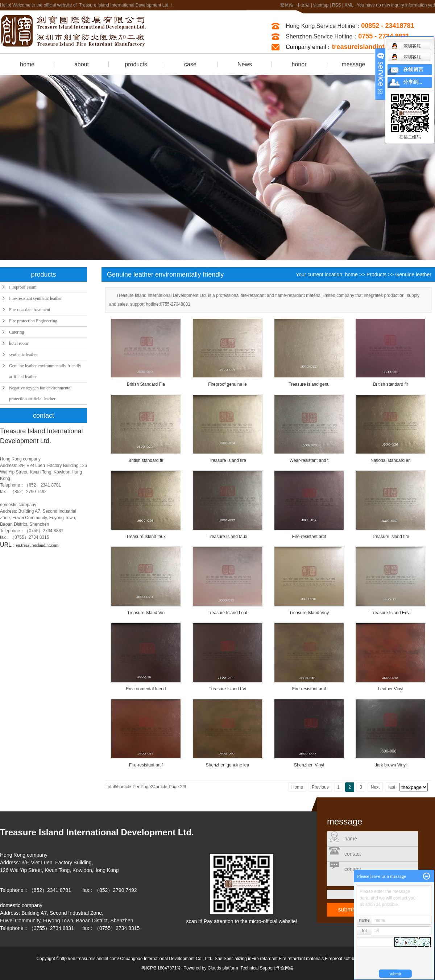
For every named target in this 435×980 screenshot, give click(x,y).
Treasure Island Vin (146, 613)
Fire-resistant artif (309, 537)
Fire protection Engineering (33, 321)
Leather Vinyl (391, 689)
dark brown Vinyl (391, 765)
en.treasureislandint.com (37, 545)
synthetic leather (23, 355)
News (245, 64)
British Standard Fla (146, 384)
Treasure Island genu (309, 384)
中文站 (303, 5)
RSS (337, 5)
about (82, 64)
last (392, 787)
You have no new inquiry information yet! (396, 5)
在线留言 (413, 69)
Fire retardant (265, 959)
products (136, 64)
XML (349, 5)
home (27, 64)
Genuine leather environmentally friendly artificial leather (45, 371)
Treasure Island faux (146, 537)
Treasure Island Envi (391, 613)
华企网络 (285, 968)
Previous (320, 787)
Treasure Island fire (227, 460)
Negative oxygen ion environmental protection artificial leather (40, 393)
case (190, 64)
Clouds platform (223, 968)
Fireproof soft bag (342, 959)
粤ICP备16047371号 (161, 968)
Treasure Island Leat (228, 613)
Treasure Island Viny (309, 613)
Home (297, 787)
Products (376, 274)
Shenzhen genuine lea (227, 765)
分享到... (413, 82)
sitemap (321, 5)
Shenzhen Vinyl (309, 765)
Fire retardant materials (301, 959)
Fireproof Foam (23, 287)
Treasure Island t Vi (227, 689)
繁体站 (287, 5)
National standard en (391, 460)
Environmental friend (146, 689)
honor (299, 64)
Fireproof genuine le (227, 384)
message (354, 64)
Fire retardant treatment (30, 310)
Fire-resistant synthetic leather (35, 298)
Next (375, 787)
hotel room (18, 343)
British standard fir (391, 384)
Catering (16, 332)
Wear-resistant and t (309, 460)
